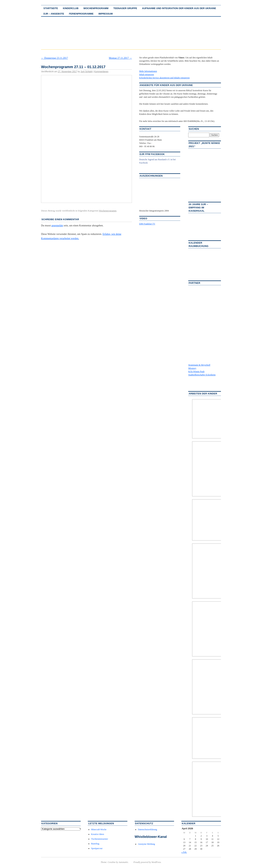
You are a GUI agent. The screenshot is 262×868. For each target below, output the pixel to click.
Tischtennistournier (99, 839)
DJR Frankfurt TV (147, 224)
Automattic (123, 862)
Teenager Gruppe (125, 8)
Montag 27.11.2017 (120, 58)
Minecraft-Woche (99, 829)
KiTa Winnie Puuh (196, 372)
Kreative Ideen (97, 834)
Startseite (51, 8)
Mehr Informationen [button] (148, 71)
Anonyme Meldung (146, 844)
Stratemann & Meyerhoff (199, 365)
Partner (194, 283)
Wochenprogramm (96, 8)
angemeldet (57, 226)
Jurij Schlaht (86, 72)
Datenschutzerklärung (147, 829)
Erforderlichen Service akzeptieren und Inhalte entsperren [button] (164, 78)
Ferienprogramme (81, 14)
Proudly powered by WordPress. (147, 862)
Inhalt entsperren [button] (147, 74)
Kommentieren (101, 72)
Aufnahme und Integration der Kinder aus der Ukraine (179, 8)
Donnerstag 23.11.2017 (55, 58)
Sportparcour (97, 848)
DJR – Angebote (54, 14)
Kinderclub (71, 8)
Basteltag (95, 844)
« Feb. (184, 852)
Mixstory (192, 368)
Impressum (106, 14)
